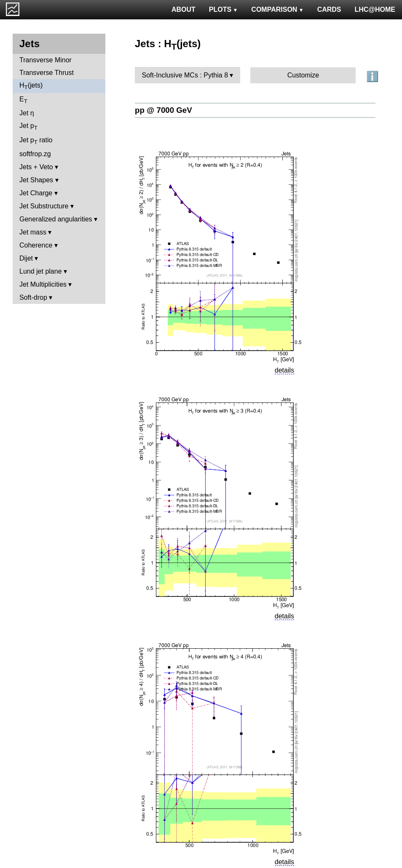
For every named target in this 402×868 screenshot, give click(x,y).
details (284, 370)
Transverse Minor (46, 60)
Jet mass (33, 232)
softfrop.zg (35, 154)
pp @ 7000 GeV (163, 110)
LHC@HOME (375, 9)
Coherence (36, 245)
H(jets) (31, 86)
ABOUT (184, 9)
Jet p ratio (36, 141)
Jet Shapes (36, 180)
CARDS (329, 9)
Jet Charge (36, 193)
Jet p (28, 126)
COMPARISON (277, 9)
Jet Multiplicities (43, 284)
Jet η (27, 113)
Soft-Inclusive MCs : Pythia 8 (185, 75)
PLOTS (224, 9)
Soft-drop (33, 297)
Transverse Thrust (47, 73)
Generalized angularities (56, 219)
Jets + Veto (36, 167)
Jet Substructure (44, 206)
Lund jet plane (41, 271)
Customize (303, 75)
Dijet (26, 258)
